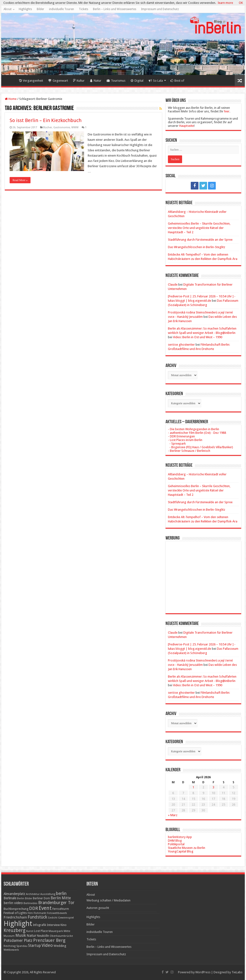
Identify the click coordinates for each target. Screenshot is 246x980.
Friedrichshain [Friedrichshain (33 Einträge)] (15, 917)
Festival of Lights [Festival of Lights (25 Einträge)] (15, 913)
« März (173, 815)
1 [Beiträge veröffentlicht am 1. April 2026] (193, 787)
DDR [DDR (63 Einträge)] (34, 908)
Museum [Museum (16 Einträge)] (9, 936)
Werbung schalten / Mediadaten (108, 900)
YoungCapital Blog (181, 851)
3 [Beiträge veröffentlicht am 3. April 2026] (213, 787)
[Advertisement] (203, 574)
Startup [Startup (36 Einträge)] (34, 946)
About (8, 9)
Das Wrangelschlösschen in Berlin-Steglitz (197, 247)
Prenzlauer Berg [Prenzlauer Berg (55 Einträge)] (49, 940)
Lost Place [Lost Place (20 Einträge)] (41, 931)
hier (227, 111)
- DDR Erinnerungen (181, 436)
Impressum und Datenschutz (160, 9)
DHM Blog (175, 841)
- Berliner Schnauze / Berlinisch (189, 451)
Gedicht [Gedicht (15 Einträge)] (53, 918)
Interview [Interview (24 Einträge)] (53, 925)
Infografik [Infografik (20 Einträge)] (40, 925)
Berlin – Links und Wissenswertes (115, 9)
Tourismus (116, 81)
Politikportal (176, 844)
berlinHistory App (180, 837)
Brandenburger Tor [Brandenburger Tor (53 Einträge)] (56, 903)
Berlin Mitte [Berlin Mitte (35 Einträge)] (61, 898)
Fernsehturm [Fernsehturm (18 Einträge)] (61, 909)
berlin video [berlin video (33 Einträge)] (13, 903)
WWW (75, 127)
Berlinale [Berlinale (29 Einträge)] (10, 898)
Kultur (79, 81)
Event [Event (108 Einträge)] (45, 908)
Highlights (25, 9)
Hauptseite (187, 126)
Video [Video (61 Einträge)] (47, 945)
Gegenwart (58, 81)
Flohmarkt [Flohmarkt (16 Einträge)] (40, 913)
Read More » (20, 180)
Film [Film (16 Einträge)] (30, 913)
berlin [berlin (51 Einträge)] (61, 894)
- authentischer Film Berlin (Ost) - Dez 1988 (197, 433)
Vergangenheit (31, 81)
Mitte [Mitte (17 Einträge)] (67, 931)
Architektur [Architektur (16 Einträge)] (33, 894)
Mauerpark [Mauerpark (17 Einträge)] (56, 931)
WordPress (203, 972)
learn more (225, 3)
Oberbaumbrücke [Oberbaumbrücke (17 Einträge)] (61, 936)
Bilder (40, 9)
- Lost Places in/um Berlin (185, 440)
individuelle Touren (61, 9)
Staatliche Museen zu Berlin (187, 848)
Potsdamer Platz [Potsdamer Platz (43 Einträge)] (18, 940)
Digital (137, 81)
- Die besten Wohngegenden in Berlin (194, 429)
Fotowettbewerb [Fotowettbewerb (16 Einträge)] (57, 913)
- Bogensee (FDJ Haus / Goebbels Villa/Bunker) (200, 447)
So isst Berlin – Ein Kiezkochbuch (46, 120)
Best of (177, 81)
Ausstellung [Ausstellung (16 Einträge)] (48, 894)
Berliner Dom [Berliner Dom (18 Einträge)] (41, 898)
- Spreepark (177, 444)
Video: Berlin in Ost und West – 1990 (198, 337)
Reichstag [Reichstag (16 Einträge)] (10, 946)
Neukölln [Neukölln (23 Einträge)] (43, 936)
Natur (96, 81)
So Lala (156, 81)
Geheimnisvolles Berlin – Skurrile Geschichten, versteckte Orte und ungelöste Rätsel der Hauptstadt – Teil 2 (199, 228)
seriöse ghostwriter (181, 345)
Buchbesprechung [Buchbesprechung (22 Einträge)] (16, 909)
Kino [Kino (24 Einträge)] (64, 925)
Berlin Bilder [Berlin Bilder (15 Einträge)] (25, 898)
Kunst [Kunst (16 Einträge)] (30, 931)
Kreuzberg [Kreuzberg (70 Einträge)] (15, 930)
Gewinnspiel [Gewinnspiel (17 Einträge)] (66, 918)
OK (241, 3)
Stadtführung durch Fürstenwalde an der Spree (200, 240)
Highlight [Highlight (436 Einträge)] (18, 924)
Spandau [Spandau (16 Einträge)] (22, 946)
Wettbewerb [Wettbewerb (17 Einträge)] (11, 950)
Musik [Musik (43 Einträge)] (21, 935)
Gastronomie (62, 127)
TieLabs (237, 972)
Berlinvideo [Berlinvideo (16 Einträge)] (31, 903)
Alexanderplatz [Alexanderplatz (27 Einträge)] (14, 894)
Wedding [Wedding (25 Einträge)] (60, 946)
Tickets (83, 9)
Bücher (48, 127)
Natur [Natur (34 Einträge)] (31, 936)
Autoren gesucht (98, 908)
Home (10, 80)
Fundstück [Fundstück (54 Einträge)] (37, 917)
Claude (173, 285)
